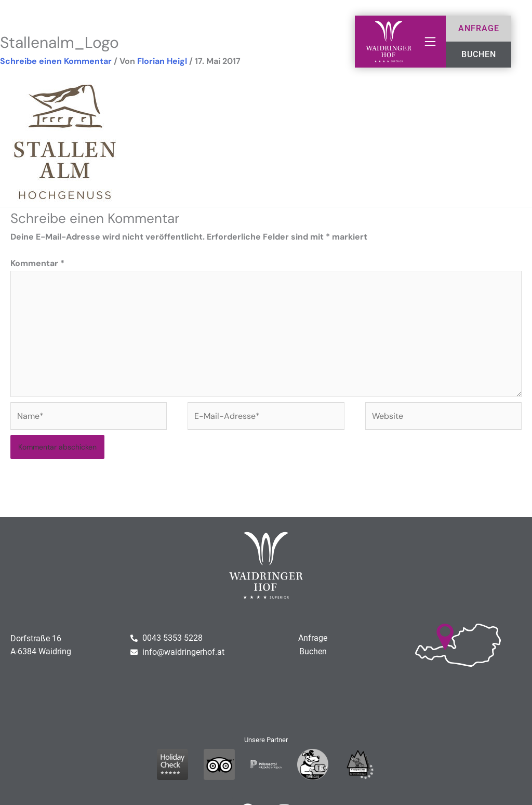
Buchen (313, 651)
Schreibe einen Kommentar (56, 61)
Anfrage (313, 638)
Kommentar (37, 263)
